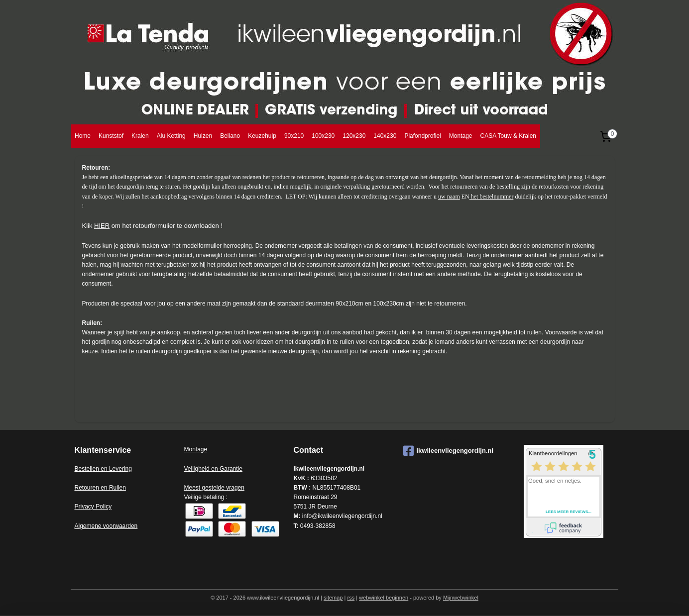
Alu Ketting (171, 136)
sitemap (333, 598)
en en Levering (112, 469)
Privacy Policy (93, 507)
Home (83, 136)
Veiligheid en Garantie (213, 469)
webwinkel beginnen (384, 598)
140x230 (385, 136)
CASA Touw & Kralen (508, 136)
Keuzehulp (262, 136)
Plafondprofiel (422, 136)
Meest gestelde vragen (214, 488)
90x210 (294, 136)
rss (351, 598)
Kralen (140, 136)
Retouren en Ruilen (100, 488)
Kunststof (111, 136)
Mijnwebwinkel (461, 598)
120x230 (354, 136)
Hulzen (203, 136)
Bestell (84, 469)
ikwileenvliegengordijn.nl (449, 451)
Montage (461, 136)
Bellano (230, 136)
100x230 (323, 136)
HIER (102, 226)
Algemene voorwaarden (106, 526)
